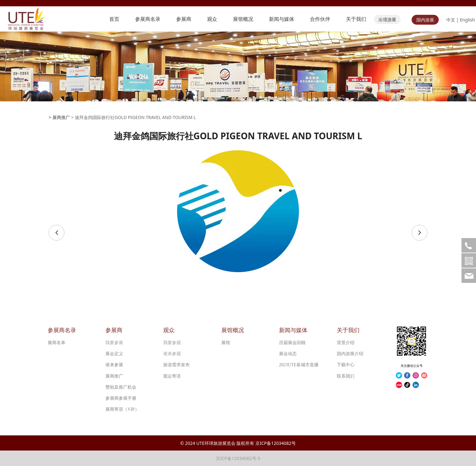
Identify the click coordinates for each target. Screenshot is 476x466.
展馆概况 (243, 19)
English (467, 20)
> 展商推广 (59, 117)
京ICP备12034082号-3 (238, 458)
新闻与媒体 (282, 19)
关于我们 (356, 19)
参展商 (184, 19)
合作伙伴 (320, 19)
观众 (212, 19)
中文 (451, 20)
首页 (114, 19)
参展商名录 (148, 19)
